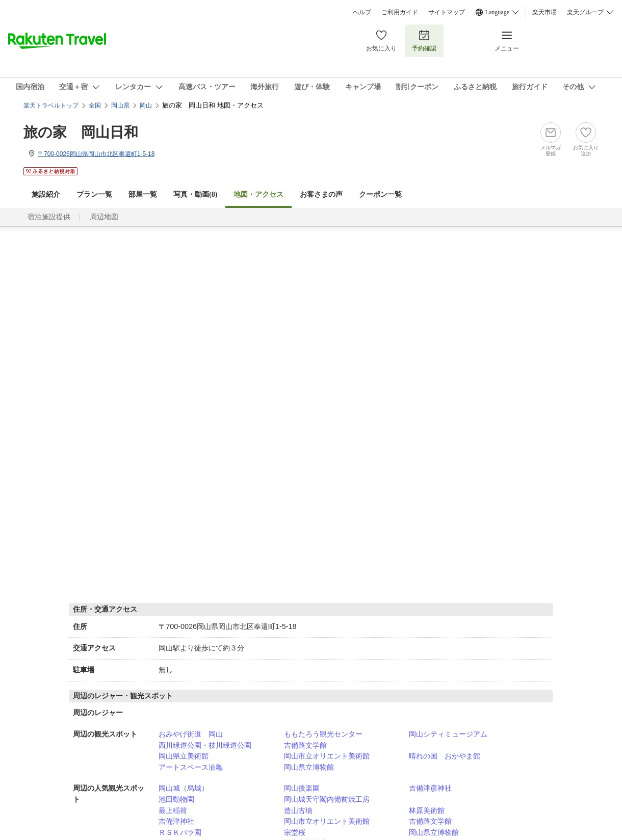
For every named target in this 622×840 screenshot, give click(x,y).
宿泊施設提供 (49, 217)
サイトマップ (447, 12)
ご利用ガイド (400, 12)
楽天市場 (545, 12)
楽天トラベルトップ (51, 106)
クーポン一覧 (380, 194)
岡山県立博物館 (309, 767)
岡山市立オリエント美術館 (327, 756)
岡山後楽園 (302, 788)
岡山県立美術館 (184, 756)
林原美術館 (427, 810)
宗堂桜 (295, 832)
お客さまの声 (321, 194)
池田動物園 (176, 799)
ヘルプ (362, 12)
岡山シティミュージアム (448, 734)
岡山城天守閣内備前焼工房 (327, 799)
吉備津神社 (176, 821)
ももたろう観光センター (323, 734)
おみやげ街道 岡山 (191, 734)
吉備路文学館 (305, 745)
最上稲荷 (173, 810)
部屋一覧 (143, 194)
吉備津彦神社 (430, 788)
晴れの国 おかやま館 (445, 756)
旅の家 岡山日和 (81, 132)
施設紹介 (46, 194)
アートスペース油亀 (191, 767)
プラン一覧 (94, 194)
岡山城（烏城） (184, 788)
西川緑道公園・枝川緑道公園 (205, 745)
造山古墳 (298, 810)
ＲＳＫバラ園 (180, 832)
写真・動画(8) (195, 194)
